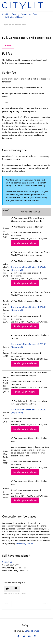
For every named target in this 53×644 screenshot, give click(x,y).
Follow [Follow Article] (8, 46)
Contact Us (7, 562)
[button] (48, 6)
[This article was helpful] (8, 589)
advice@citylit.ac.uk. (24, 544)
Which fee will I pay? (14, 17)
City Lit (5, 14)
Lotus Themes (32, 631)
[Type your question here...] (26, 25)
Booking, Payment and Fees (25, 14)
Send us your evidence (25, 243)
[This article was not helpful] (16, 589)
